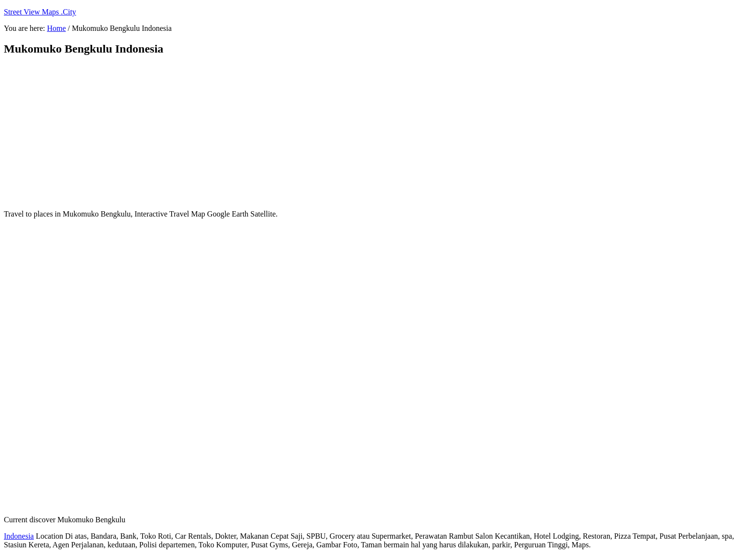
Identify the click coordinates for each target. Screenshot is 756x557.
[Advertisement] (238, 133)
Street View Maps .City (40, 12)
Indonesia (19, 536)
